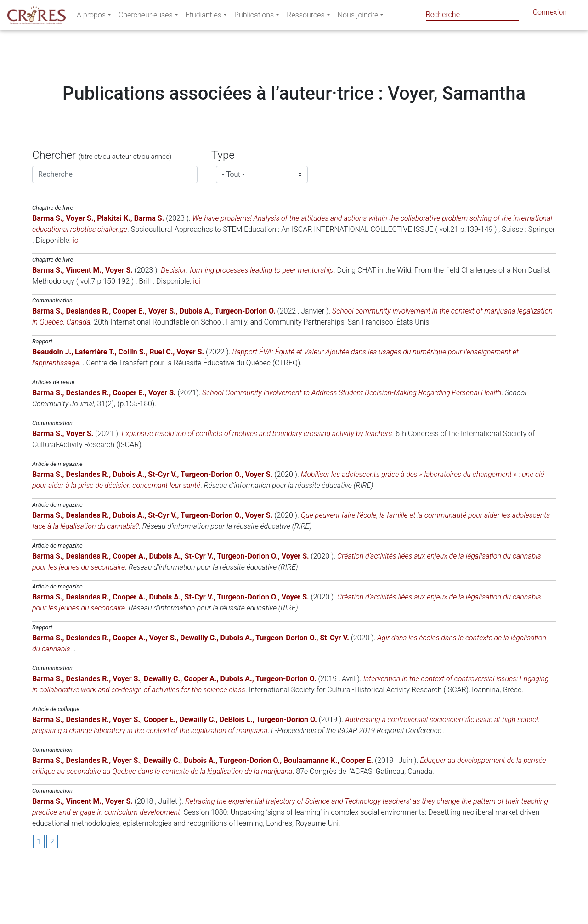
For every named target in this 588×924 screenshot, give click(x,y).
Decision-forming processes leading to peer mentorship (247, 326)
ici (76, 296)
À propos (91, 17)
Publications (254, 17)
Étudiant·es (204, 17)
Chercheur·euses (146, 17)
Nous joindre (358, 17)
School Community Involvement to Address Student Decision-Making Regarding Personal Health (352, 448)
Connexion (550, 14)
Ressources (305, 17)
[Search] (472, 14)
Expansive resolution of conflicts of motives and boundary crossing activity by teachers (257, 489)
